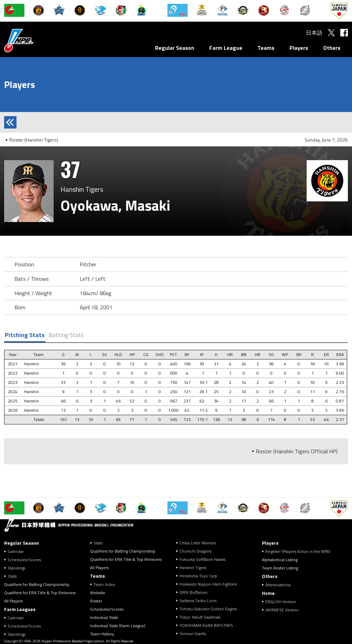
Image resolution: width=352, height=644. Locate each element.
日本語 (314, 33)
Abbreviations (278, 585)
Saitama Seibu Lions (198, 601)
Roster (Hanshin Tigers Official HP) (297, 451)
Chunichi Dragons (195, 551)
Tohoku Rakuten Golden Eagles (208, 609)
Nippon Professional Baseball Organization (36, 40)
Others (332, 48)
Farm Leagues (20, 609)
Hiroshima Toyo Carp (198, 576)
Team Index (104, 584)
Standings (16, 568)
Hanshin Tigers (193, 568)
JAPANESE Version (282, 610)
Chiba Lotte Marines (198, 543)
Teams (266, 48)
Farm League (226, 48)
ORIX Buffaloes (193, 592)
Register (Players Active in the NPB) (300, 551)
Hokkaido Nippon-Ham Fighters (208, 584)
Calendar (16, 551)
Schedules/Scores (24, 560)
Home (268, 593)
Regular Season (175, 48)
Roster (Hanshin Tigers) (34, 140)
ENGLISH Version (281, 602)
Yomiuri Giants (193, 634)
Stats (12, 576)
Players (299, 48)
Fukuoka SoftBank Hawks (202, 559)
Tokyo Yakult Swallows (200, 617)
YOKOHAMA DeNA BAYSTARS (206, 625)
